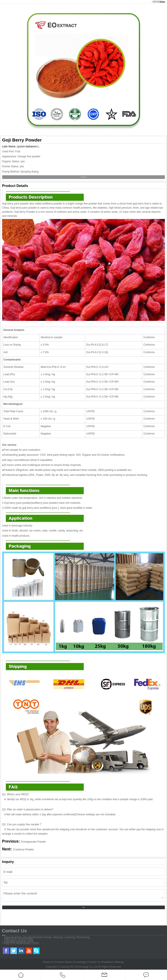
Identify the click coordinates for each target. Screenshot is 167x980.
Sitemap (119, 962)
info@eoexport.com (19, 941)
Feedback (107, 962)
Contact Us (94, 962)
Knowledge (80, 962)
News (69, 962)
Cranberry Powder (23, 850)
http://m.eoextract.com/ (22, 943)
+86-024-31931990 (19, 939)
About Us (48, 962)
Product (59, 962)
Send (83, 907)
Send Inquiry (84, 177)
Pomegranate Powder (34, 842)
